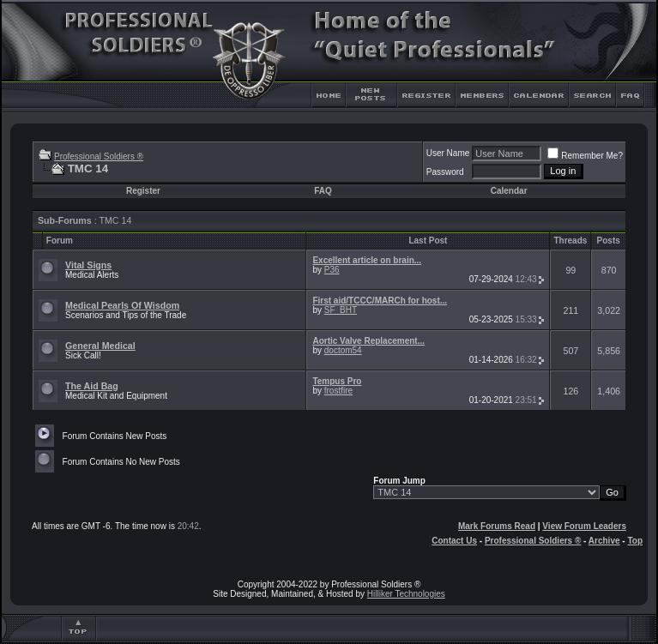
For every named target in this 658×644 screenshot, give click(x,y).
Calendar (509, 191)
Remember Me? (585, 156)
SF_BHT (341, 310)
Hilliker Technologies (406, 594)
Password (445, 172)
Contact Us (454, 541)
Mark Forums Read (497, 526)
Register (143, 191)
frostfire (338, 391)
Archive (604, 541)
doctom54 (343, 350)
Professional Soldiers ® (99, 156)
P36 (332, 270)
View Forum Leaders (584, 526)
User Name (448, 153)
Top (635, 541)
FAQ (323, 191)
